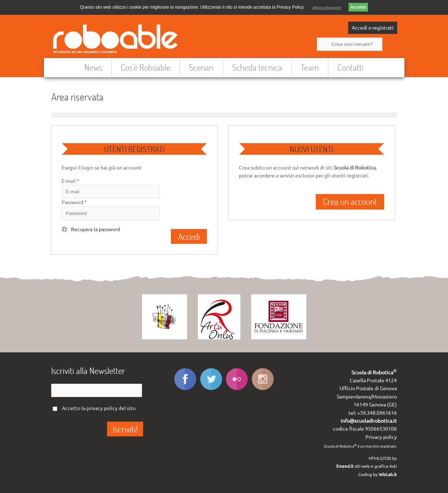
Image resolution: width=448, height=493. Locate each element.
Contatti (351, 67)
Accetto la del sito (99, 408)
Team (310, 67)
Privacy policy (381, 437)
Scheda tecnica (257, 67)
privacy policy (102, 408)
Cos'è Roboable (146, 67)
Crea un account (350, 201)
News (93, 67)
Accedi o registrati (373, 28)
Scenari (201, 67)
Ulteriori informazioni (327, 8)
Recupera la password (96, 229)
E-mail (70, 181)
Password (74, 202)
